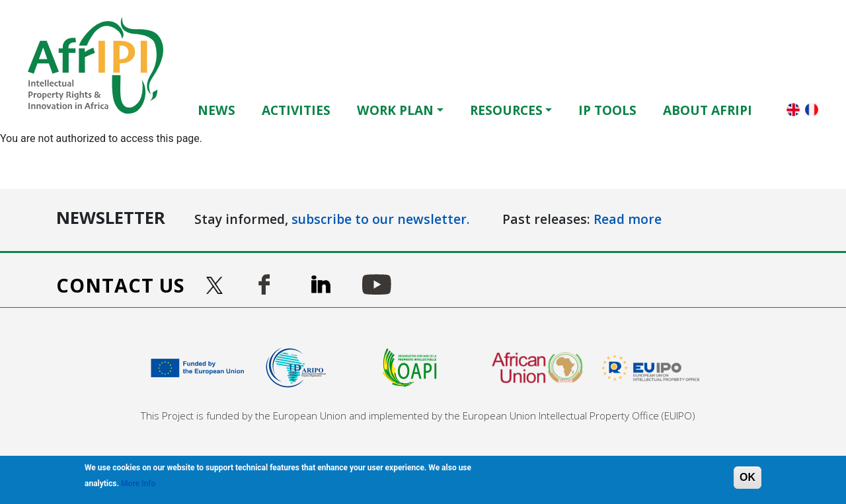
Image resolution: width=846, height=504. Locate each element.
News (216, 110)
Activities (296, 110)
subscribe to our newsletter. (381, 219)
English (793, 110)
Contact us (121, 285)
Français (812, 110)
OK (748, 477)
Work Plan (395, 110)
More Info (138, 484)
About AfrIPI (708, 110)
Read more (628, 219)
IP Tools (607, 110)
